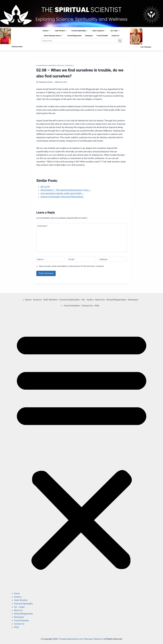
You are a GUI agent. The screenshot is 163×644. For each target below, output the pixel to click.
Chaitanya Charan (46, 82)
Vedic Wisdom (61, 31)
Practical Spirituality (80, 31)
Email (72, 259)
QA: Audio (115, 31)
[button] (82, 450)
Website (104, 259)
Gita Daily (61, 65)
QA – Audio (87, 300)
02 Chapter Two (42, 65)
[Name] (50, 259)
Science (47, 31)
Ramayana (89, 36)
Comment (43, 226)
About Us (99, 300)
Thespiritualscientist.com (71, 639)
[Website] (113, 259)
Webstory (98, 639)
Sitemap (88, 639)
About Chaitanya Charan (53, 36)
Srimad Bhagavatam (74, 36)
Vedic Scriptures (99, 31)
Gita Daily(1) (70, 65)
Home (28, 300)
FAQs (97, 306)
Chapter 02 (52, 65)
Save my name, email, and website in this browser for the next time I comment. (72, 266)
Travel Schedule (102, 36)
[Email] (81, 259)
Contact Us (115, 36)
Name (41, 259)
